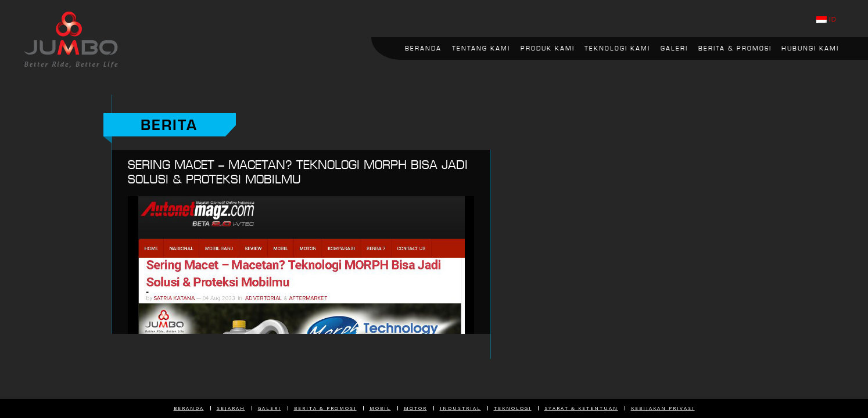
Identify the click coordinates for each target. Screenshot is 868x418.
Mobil (380, 408)
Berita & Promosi (325, 408)
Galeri (270, 408)
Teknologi (513, 408)
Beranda (189, 408)
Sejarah (231, 408)
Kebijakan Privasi (663, 408)
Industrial (460, 408)
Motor (415, 408)
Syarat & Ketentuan (581, 408)
